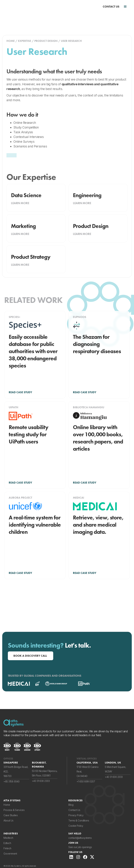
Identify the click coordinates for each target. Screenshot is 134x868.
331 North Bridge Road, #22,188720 (16, 771)
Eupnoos (80, 317)
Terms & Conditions (79, 820)
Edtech (7, 843)
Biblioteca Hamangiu (89, 407)
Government (10, 854)
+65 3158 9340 (12, 781)
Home (7, 805)
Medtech (8, 838)
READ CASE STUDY (20, 392)
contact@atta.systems (80, 838)
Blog (71, 805)
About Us (8, 820)
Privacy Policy (76, 815)
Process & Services (14, 810)
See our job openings (80, 847)
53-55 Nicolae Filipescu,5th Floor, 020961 (45, 773)
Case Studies (11, 815)
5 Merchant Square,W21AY (115, 769)
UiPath (14, 407)
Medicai (79, 498)
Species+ (14, 317)
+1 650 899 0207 (86, 781)
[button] (125, 7)
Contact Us (74, 810)
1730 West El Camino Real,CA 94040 (88, 771)
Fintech (7, 848)
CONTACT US (111, 7)
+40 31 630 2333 (41, 781)
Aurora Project (20, 498)
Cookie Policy (76, 826)
